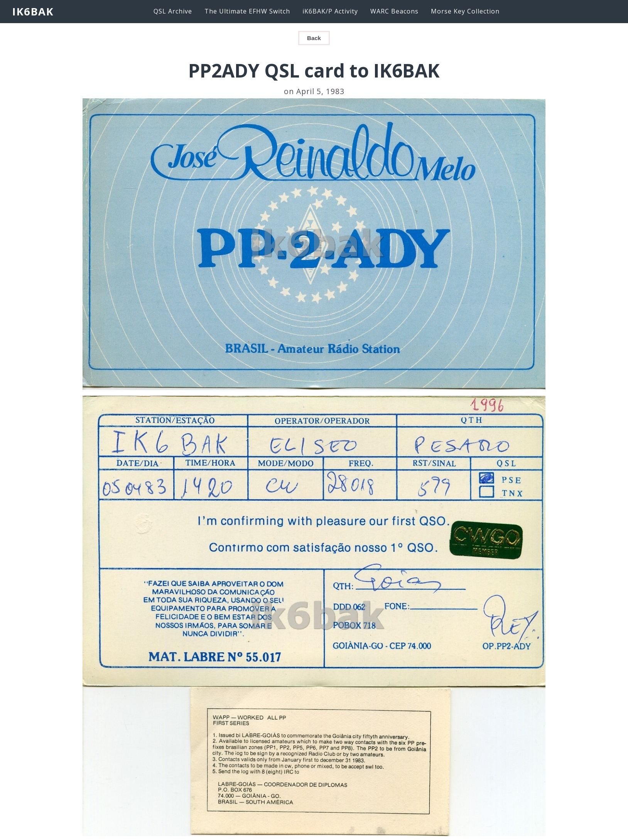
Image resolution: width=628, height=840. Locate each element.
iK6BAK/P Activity (330, 11)
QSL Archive (173, 11)
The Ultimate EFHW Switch (247, 11)
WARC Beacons (394, 11)
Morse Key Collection (465, 11)
